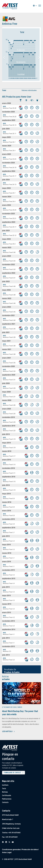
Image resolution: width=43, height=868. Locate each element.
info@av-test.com (13, 828)
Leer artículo (8, 731)
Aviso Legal (7, 853)
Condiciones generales (11, 850)
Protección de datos (30, 850)
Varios (20, 707)
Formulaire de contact (14, 773)
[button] (39, 58)
